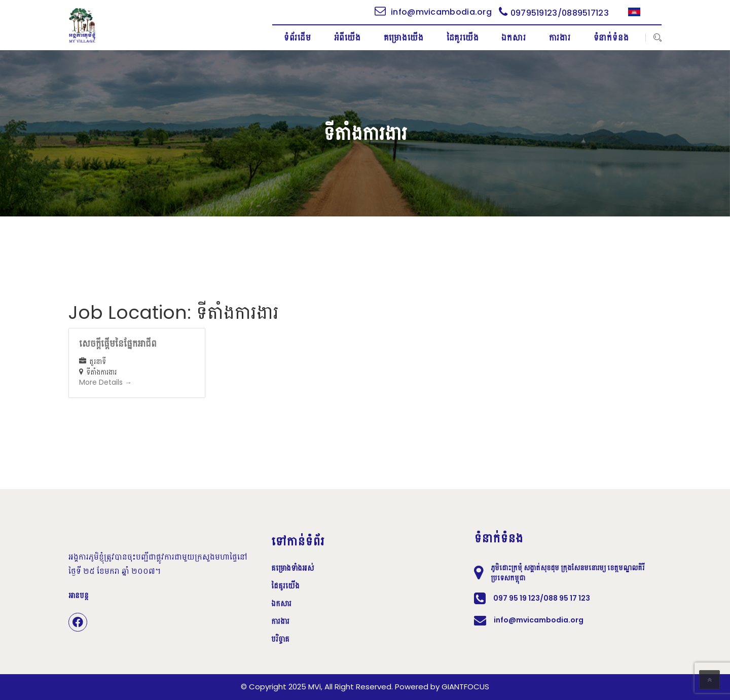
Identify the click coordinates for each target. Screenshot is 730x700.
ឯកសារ (281, 604)
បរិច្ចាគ (280, 639)
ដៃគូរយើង (285, 586)
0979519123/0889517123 (554, 13)
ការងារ (280, 621)
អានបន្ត (79, 595)
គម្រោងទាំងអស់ (293, 568)
